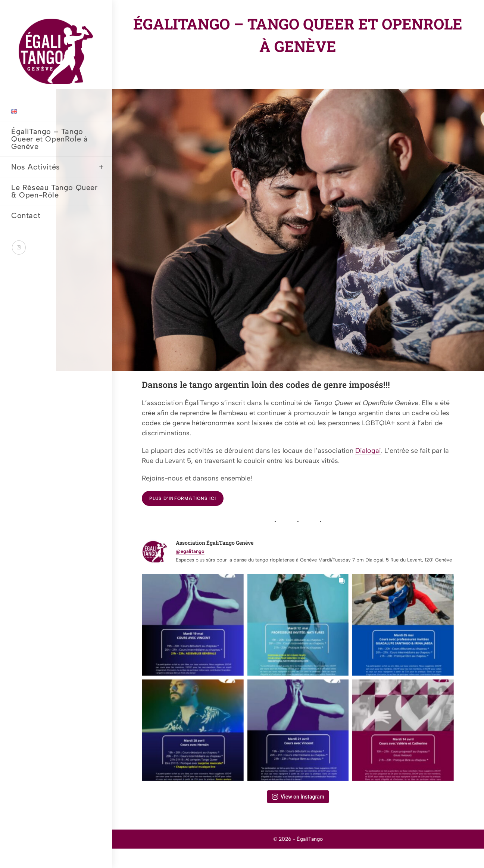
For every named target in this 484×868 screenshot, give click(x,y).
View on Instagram (298, 797)
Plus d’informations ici (183, 498)
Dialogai (368, 451)
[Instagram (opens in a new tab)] (19, 248)
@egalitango (190, 551)
